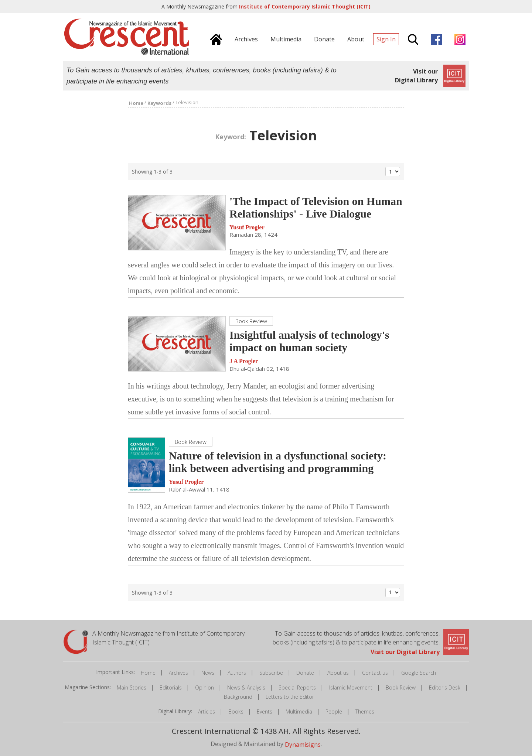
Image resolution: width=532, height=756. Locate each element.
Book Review (401, 687)
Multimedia (299, 711)
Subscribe (271, 673)
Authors (237, 673)
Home (148, 673)
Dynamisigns (303, 745)
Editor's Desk (445, 687)
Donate (305, 673)
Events (265, 711)
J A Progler (244, 361)
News (208, 673)
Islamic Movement (351, 687)
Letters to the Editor (290, 697)
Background (238, 697)
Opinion (204, 687)
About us (338, 673)
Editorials (171, 687)
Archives (178, 673)
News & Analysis (246, 687)
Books (236, 711)
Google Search (419, 673)
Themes (365, 711)
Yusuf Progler (247, 227)
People (334, 711)
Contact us (375, 673)
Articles (207, 711)
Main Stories (132, 687)
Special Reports (297, 687)
